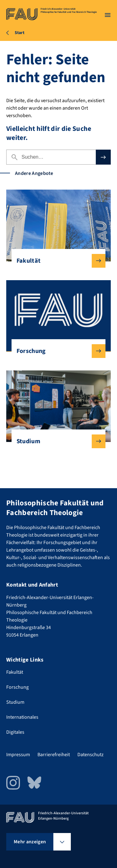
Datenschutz (90, 755)
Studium (56, 441)
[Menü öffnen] (108, 15)
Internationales (22, 717)
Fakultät (56, 261)
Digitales (15, 732)
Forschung (56, 351)
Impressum (18, 755)
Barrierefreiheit (54, 755)
